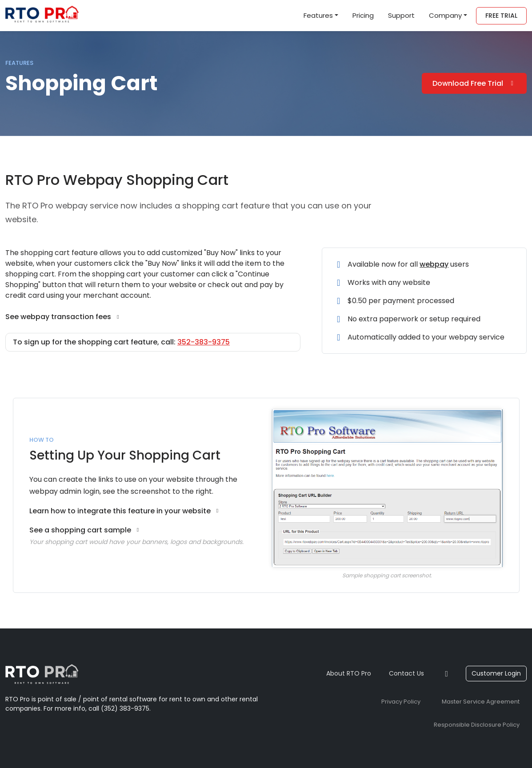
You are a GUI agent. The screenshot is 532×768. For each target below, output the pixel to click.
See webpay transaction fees (63, 317)
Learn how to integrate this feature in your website (125, 511)
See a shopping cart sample (85, 530)
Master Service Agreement (481, 702)
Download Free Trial (474, 83)
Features (19, 63)
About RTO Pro (349, 673)
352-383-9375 (204, 342)
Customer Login (496, 673)
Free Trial (501, 16)
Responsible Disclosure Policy (477, 725)
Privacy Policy (401, 702)
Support (401, 15)
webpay (434, 264)
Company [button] (445, 15)
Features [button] (318, 15)
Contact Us (406, 673)
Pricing (363, 15)
